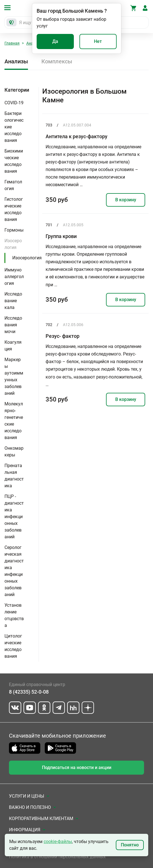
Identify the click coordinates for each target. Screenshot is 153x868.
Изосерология (27, 258)
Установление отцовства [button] (14, 615)
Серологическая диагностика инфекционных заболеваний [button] (14, 571)
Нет (98, 41)
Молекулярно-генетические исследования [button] (14, 421)
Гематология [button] (13, 185)
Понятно (130, 845)
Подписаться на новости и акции (77, 767)
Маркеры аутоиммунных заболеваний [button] (14, 376)
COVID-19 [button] (14, 103)
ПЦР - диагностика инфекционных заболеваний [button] (14, 517)
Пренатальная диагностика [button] (14, 476)
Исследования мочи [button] (13, 325)
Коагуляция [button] (13, 346)
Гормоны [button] (14, 230)
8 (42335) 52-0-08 (29, 692)
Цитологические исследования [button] (13, 646)
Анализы (16, 61)
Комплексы (57, 61)
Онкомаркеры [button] (14, 452)
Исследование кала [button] (13, 301)
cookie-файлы (58, 842)
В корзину (126, 200)
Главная (12, 43)
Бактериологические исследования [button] (14, 127)
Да (55, 41)
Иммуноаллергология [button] (14, 277)
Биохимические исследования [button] (14, 161)
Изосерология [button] (13, 244)
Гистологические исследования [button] (14, 209)
